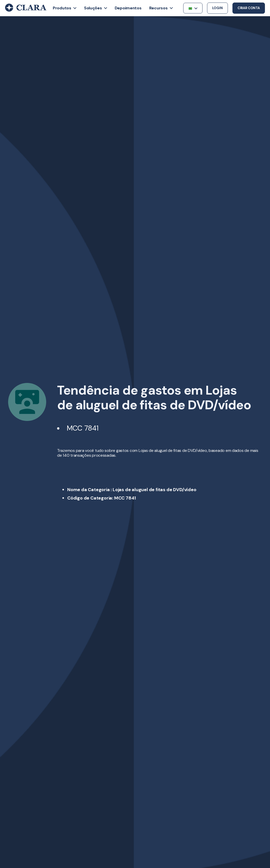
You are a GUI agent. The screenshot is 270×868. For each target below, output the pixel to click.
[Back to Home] (26, 10)
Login (217, 8)
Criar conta (249, 8)
